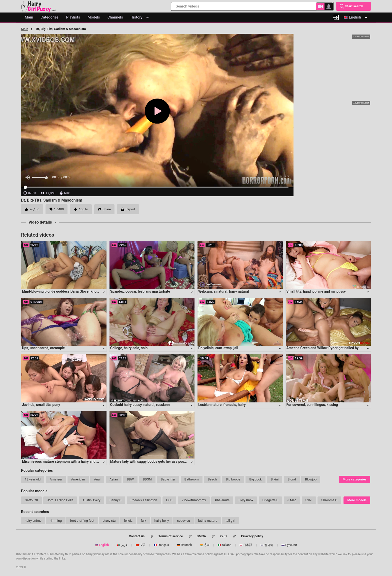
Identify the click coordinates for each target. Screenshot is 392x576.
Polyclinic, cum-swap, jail (218, 348)
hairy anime (33, 521)
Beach (212, 479)
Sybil (309, 500)
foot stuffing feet (82, 521)
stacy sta (109, 521)
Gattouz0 (31, 500)
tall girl (230, 521)
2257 (223, 536)
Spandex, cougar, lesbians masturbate (140, 291)
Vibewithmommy (194, 500)
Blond (292, 479)
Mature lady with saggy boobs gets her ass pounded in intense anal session (170, 461)
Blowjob (311, 479)
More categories (355, 479)
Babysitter (168, 479)
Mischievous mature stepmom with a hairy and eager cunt (67, 461)
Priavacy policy (252, 536)
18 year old (33, 479)
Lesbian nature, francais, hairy (222, 405)
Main (25, 29)
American (78, 479)
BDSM (147, 479)
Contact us (137, 536)
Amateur (56, 479)
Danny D (115, 500)
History (140, 17)
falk (143, 521)
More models (357, 500)
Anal (97, 479)
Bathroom (192, 479)
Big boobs (233, 479)
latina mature (208, 521)
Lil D (169, 500)
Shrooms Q (329, 500)
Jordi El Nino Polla (60, 500)
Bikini (275, 479)
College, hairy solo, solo (129, 348)
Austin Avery (91, 500)
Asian (114, 479)
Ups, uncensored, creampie (43, 348)
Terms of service (171, 536)
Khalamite (222, 500)
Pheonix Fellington (144, 500)
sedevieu (183, 521)
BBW (130, 479)
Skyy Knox (246, 500)
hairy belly (162, 521)
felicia (128, 521)
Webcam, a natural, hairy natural (224, 291)
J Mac (292, 500)
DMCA (201, 536)
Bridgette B (270, 500)
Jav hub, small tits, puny (41, 405)
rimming (56, 521)
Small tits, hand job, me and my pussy (316, 291)
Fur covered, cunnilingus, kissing (312, 405)
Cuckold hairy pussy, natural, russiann (140, 405)
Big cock (255, 479)
